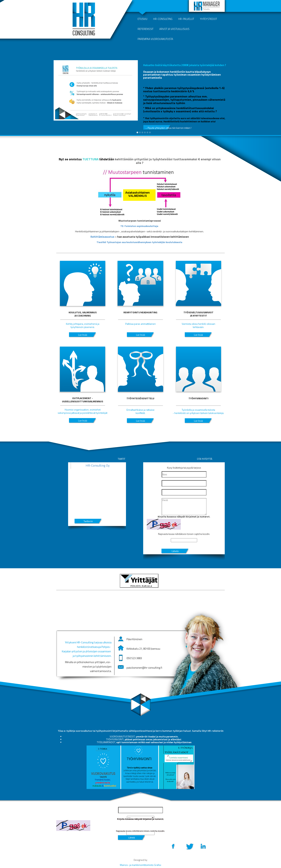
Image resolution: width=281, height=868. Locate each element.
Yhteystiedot (209, 19)
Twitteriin (88, 521)
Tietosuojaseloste (141, 793)
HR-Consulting (163, 19)
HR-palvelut (186, 19)
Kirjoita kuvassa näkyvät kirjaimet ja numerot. (184, 517)
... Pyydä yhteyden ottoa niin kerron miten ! (158, 128)
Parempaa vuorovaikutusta (155, 39)
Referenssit (146, 29)
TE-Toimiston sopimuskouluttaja (139, 226)
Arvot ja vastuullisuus (174, 29)
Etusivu (142, 19)
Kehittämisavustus (102, 237)
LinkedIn (203, 846)
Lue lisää (83, 335)
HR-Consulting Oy (98, 465)
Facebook (176, 846)
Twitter (189, 846)
